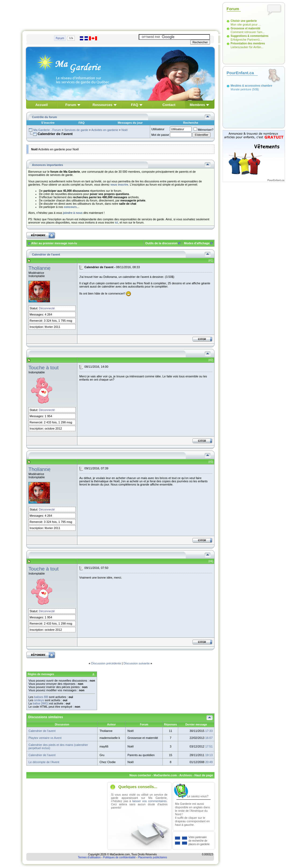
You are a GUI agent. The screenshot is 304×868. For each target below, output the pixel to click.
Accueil (41, 105)
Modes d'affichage (197, 243)
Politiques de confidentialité (119, 857)
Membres (197, 105)
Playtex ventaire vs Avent (45, 738)
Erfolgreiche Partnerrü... (246, 40)
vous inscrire (119, 185)
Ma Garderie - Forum (47, 130)
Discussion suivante (137, 663)
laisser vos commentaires (149, 801)
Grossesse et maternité (246, 28)
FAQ (135, 105)
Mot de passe (160, 135)
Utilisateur (158, 129)
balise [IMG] (40, 703)
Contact (169, 105)
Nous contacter (140, 775)
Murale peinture (241, 89)
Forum (71, 105)
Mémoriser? (203, 130)
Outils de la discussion (162, 243)
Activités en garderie (105, 130)
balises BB (41, 697)
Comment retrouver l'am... (248, 32)
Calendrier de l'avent (42, 731)
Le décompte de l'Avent (44, 762)
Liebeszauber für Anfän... (247, 47)
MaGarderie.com (165, 775)
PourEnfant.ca (240, 73)
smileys (39, 700)
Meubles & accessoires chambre (251, 86)
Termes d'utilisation (89, 857)
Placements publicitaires (152, 857)
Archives (185, 775)
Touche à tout (44, 368)
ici (116, 222)
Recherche (191, 123)
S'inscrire (48, 123)
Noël (125, 130)
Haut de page (204, 775)
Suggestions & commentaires (250, 36)
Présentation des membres (248, 43)
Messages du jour (130, 123)
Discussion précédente (106, 663)
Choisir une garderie (244, 21)
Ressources (102, 105)
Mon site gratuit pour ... (246, 24)
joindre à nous (73, 213)
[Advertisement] (120, 14)
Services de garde (76, 130)
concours (70, 207)
